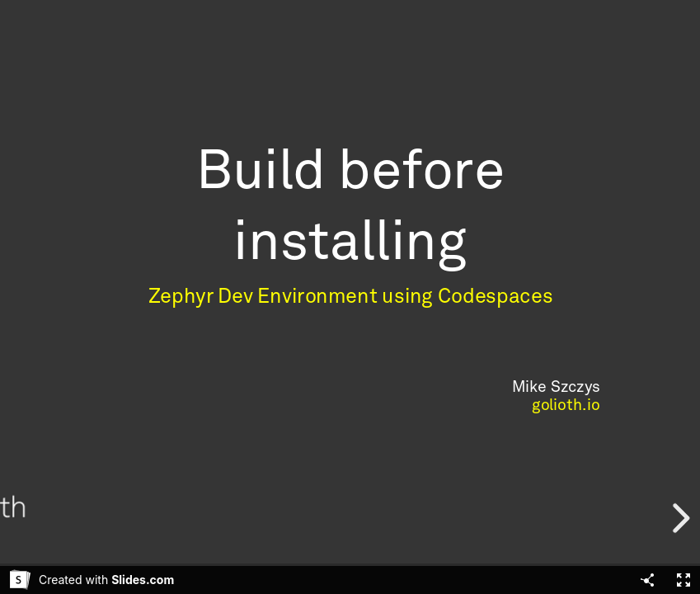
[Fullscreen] (684, 580)
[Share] (647, 580)
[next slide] (679, 518)
